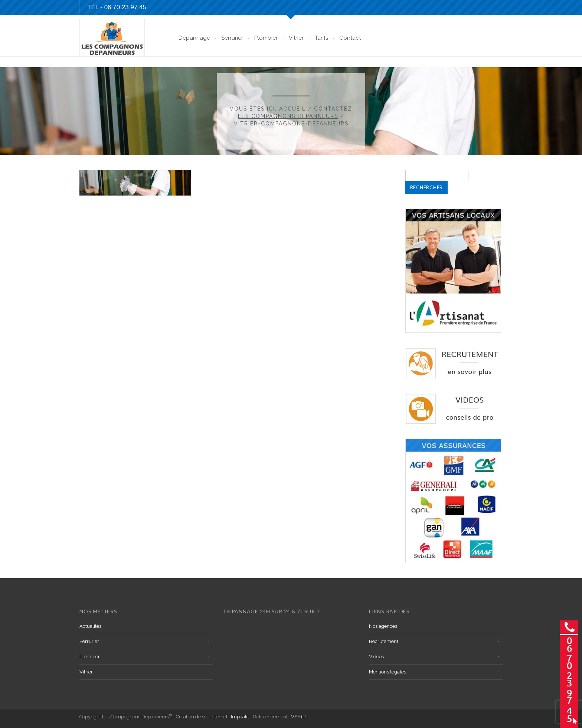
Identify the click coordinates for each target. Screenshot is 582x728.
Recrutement (384, 641)
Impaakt (240, 717)
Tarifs (321, 38)
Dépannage (194, 38)
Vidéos (376, 657)
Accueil (292, 109)
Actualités (90, 626)
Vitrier (296, 38)
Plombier (266, 38)
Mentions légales (388, 672)
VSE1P (298, 717)
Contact (350, 38)
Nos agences (383, 626)
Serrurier (232, 38)
